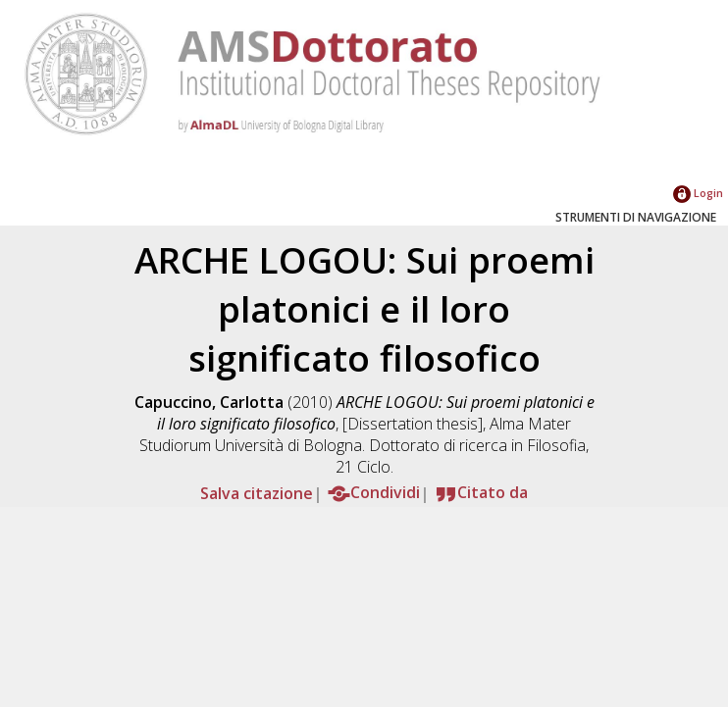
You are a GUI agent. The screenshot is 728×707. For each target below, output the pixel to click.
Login (698, 193)
